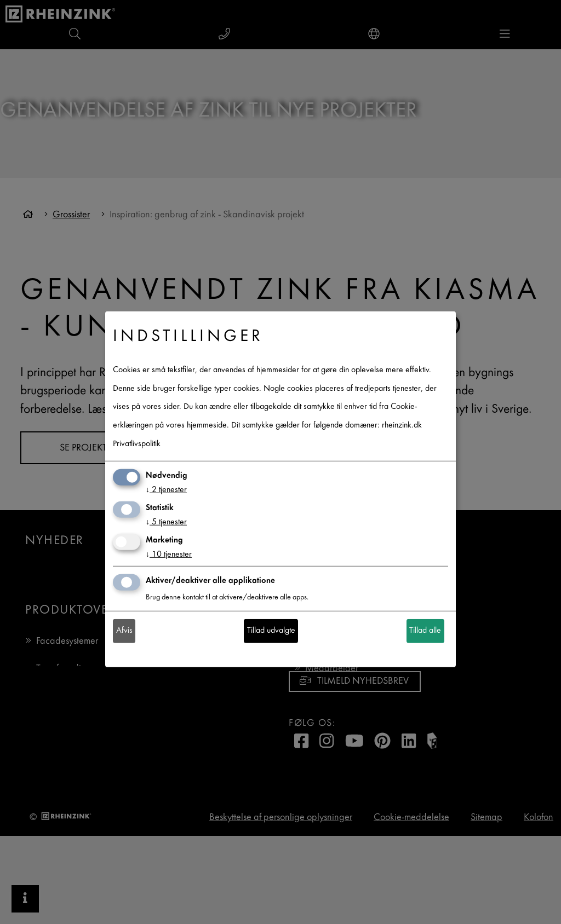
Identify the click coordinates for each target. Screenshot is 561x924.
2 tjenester (166, 490)
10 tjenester (169, 555)
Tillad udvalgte (271, 631)
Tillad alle (425, 631)
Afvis (124, 631)
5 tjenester (166, 522)
